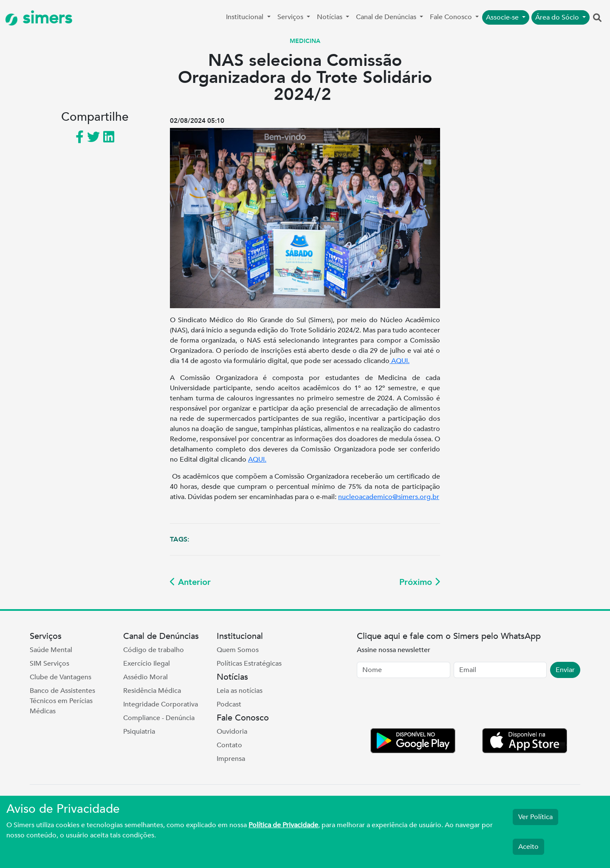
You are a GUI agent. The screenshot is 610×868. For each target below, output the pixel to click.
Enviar (565, 670)
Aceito (528, 847)
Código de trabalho (154, 650)
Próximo (420, 582)
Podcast (229, 704)
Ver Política (535, 817)
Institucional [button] (246, 17)
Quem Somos (238, 650)
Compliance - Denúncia (159, 718)
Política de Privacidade (283, 825)
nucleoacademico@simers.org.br (389, 497)
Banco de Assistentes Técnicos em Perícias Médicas (62, 701)
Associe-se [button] (503, 17)
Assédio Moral (145, 677)
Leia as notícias (240, 691)
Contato (229, 745)
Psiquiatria (139, 732)
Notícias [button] (330, 17)
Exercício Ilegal (147, 664)
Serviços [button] (291, 17)
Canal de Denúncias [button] (387, 17)
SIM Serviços (49, 664)
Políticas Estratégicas (249, 664)
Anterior (190, 582)
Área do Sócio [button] (558, 17)
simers (39, 18)
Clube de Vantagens (61, 677)
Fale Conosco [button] (452, 17)
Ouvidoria (232, 732)
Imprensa (231, 759)
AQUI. (400, 361)
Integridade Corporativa (161, 704)
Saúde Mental (51, 650)
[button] (597, 18)
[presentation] (421, 705)
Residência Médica (152, 691)
